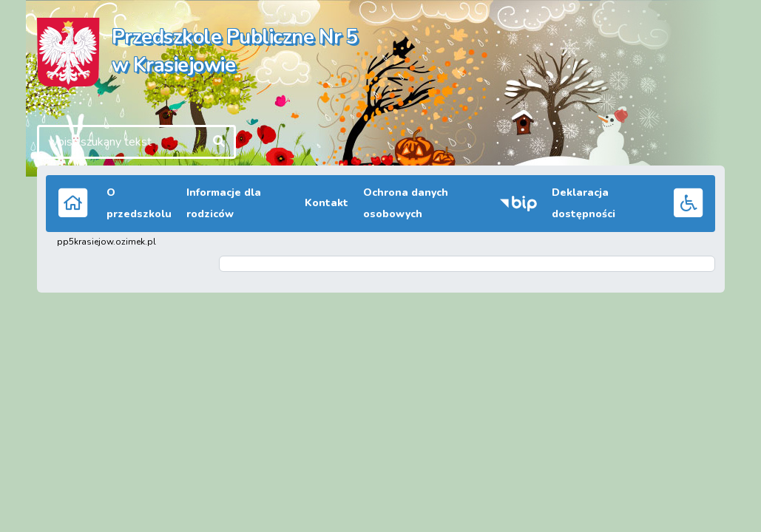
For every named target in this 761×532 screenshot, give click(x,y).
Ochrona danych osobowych (406, 203)
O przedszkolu (139, 203)
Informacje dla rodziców (224, 203)
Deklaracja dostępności (584, 203)
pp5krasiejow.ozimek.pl (106, 242)
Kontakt (327, 203)
